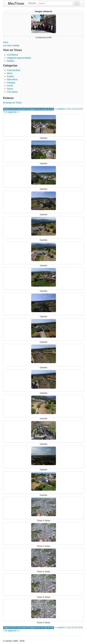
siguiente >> (14, 112)
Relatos (11, 61)
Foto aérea (12, 92)
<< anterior (59, 109)
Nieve (10, 73)
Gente (10, 86)
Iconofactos (13, 55)
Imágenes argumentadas (19, 58)
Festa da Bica (14, 70)
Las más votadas (11, 45)
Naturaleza (12, 79)
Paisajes (11, 83)
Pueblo (10, 76)
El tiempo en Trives (12, 103)
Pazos (10, 89)
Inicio (6, 42)
